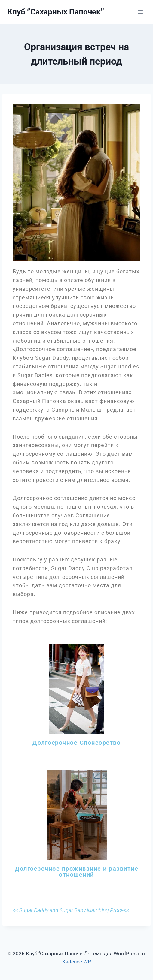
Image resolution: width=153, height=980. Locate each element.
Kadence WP (77, 962)
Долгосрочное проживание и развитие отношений (76, 872)
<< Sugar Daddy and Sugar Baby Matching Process (71, 910)
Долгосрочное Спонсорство (76, 743)
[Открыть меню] (140, 12)
